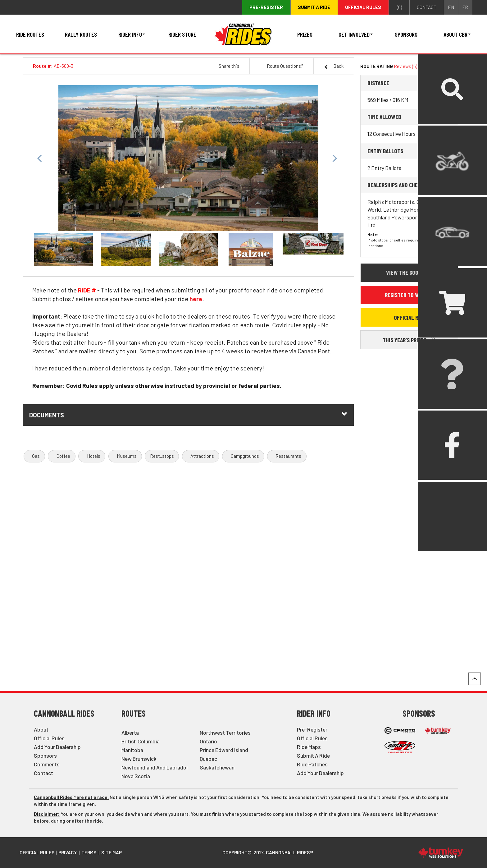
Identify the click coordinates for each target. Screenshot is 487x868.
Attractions (202, 456)
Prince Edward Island (224, 750)
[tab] (409, 83)
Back (334, 66)
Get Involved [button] (356, 34)
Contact (43, 773)
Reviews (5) (405, 66)
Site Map (112, 852)
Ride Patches (312, 764)
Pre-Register (312, 729)
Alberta (130, 733)
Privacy (68, 852)
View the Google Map (412, 272)
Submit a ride (314, 7)
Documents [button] (188, 415)
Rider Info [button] (132, 34)
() (399, 7)
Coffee (63, 456)
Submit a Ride (313, 755)
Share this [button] (229, 66)
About (41, 729)
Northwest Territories (225, 733)
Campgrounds (245, 456)
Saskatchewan (217, 767)
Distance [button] (378, 83)
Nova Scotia (136, 776)
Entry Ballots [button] (385, 151)
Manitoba (132, 750)
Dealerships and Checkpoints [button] (404, 185)
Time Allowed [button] (384, 117)
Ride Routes (30, 34)
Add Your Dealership (57, 747)
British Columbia (141, 741)
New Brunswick (139, 759)
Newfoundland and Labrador (155, 767)
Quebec (208, 759)
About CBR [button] (457, 34)
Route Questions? (285, 66)
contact (427, 7)
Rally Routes (81, 34)
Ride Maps (309, 747)
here (196, 299)
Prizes (305, 34)
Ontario (208, 741)
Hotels (94, 456)
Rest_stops (162, 456)
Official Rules (363, 7)
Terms (89, 852)
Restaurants (288, 456)
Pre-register (266, 7)
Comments (47, 764)
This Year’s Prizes (409, 340)
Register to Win (409, 295)
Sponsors (406, 34)
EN (451, 7)
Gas (36, 456)
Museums (127, 456)
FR (465, 7)
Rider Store (182, 34)
